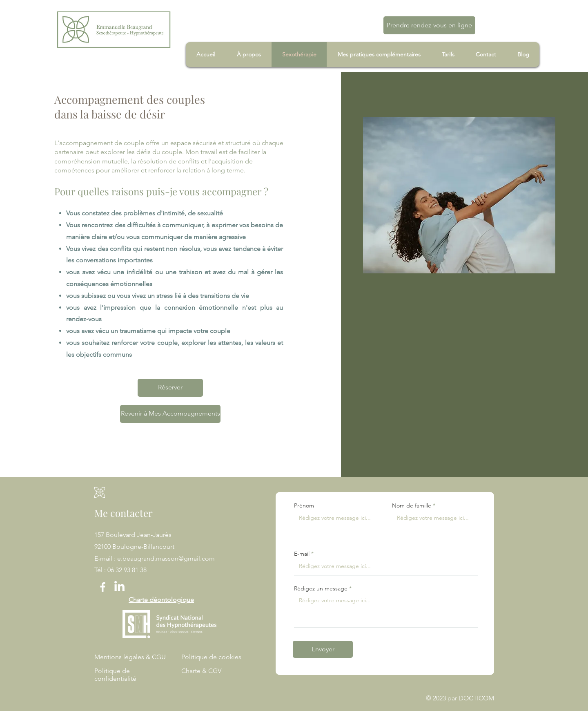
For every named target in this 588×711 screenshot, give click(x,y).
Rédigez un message (321, 588)
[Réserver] (170, 388)
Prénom (304, 505)
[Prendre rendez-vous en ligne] (429, 25)
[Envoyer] (323, 649)
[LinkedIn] (119, 587)
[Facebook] (103, 587)
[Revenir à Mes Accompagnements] (170, 414)
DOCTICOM (476, 698)
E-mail (302, 554)
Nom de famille (412, 505)
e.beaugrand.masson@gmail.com (166, 558)
